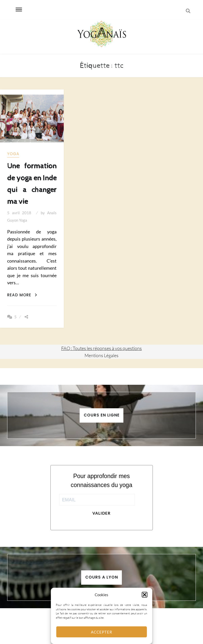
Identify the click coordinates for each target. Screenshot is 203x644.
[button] (145, 595)
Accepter (102, 632)
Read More (22, 295)
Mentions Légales (101, 355)
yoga (13, 154)
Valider (101, 513)
